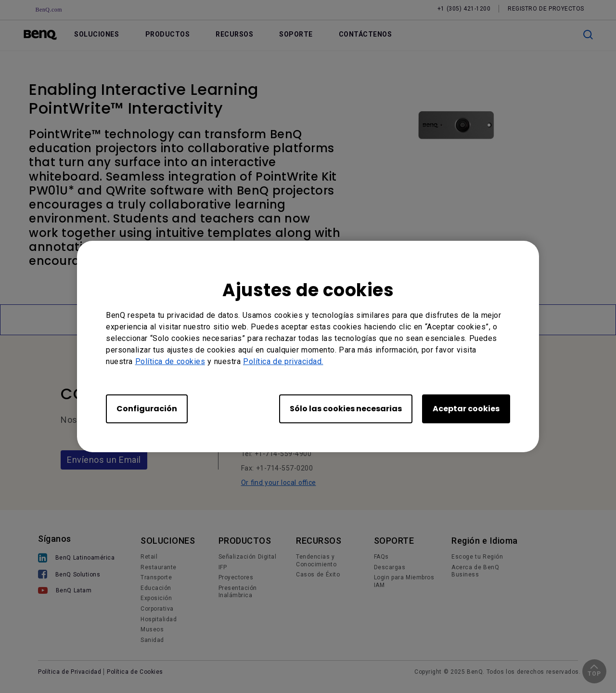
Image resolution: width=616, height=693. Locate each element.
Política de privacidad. (283, 361)
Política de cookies (170, 361)
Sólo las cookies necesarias (346, 409)
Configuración (147, 409)
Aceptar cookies (466, 409)
